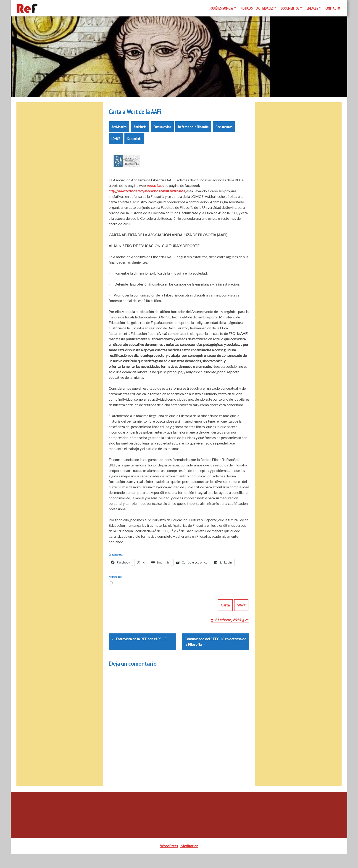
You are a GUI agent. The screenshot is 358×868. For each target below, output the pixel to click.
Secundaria (134, 141)
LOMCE (116, 141)
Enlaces (312, 8)
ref (247, 628)
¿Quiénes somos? (221, 8)
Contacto (333, 8)
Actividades (265, 8)
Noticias (247, 8)
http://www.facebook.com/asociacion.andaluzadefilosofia (147, 194)
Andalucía (140, 130)
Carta (225, 613)
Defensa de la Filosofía (193, 130)
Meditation (189, 860)
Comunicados (162, 130)
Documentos (290, 8)
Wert (241, 613)
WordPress (169, 860)
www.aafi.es (154, 188)
